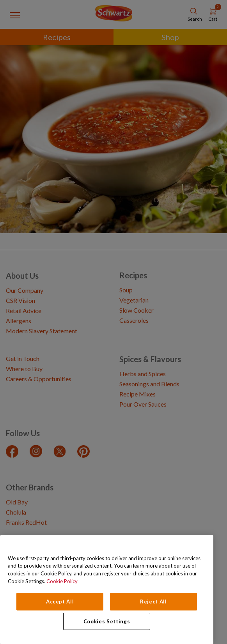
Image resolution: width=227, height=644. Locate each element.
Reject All (153, 602)
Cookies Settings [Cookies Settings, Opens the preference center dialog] (107, 621)
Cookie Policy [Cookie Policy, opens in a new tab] (62, 581)
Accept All (60, 602)
